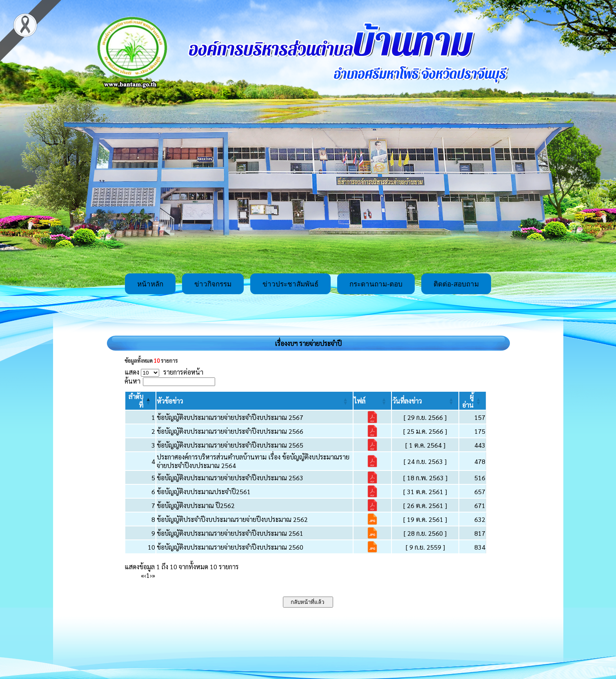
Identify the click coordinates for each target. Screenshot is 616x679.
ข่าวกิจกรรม (213, 284)
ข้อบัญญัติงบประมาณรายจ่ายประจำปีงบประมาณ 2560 (230, 547)
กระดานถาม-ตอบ (376, 284)
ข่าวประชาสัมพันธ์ (290, 284)
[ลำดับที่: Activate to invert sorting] (140, 401)
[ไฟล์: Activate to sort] (372, 401)
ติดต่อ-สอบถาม (456, 284)
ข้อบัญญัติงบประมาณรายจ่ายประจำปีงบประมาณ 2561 (230, 533)
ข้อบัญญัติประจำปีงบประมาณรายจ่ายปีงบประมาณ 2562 (232, 519)
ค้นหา (132, 381)
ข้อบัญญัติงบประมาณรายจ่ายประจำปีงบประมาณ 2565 (230, 445)
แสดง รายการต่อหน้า (164, 372)
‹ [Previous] (145, 575)
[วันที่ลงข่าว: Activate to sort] (425, 401)
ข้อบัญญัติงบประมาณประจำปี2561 (204, 491)
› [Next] (151, 575)
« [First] (142, 575)
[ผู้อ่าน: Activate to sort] (473, 401)
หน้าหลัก (150, 284)
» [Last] (153, 575)
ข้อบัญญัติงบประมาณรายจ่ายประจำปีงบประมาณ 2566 (230, 431)
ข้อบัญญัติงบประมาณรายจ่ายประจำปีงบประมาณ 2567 (230, 417)
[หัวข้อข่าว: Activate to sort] (255, 401)
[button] (170, 401)
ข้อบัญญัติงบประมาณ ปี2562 (196, 505)
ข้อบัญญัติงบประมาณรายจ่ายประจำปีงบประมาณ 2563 (230, 478)
